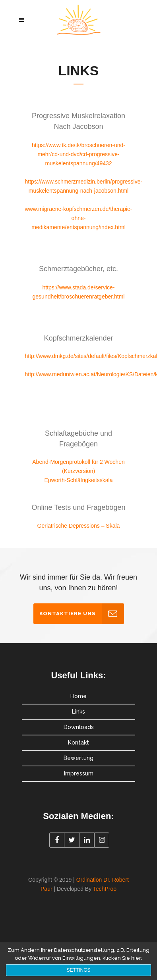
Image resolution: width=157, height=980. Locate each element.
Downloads (79, 727)
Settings (78, 970)
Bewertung (78, 758)
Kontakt (78, 743)
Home (78, 696)
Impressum (79, 773)
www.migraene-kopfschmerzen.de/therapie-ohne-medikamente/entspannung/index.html (79, 218)
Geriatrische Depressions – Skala (79, 526)
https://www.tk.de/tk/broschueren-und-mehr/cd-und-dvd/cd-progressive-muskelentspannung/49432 (78, 154)
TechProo (105, 889)
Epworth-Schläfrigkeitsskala (79, 480)
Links (78, 712)
